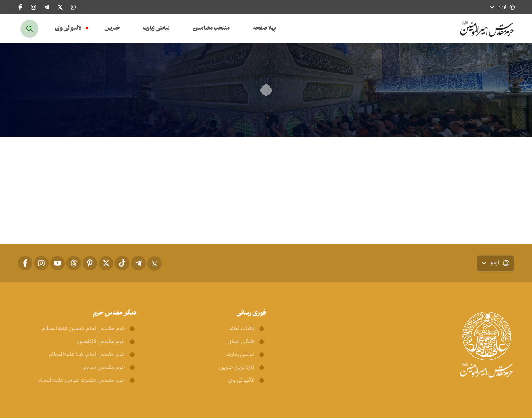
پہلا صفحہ (264, 29)
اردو (502, 7)
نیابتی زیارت (156, 29)
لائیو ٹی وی (68, 29)
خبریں (112, 29)
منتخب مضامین (211, 29)
